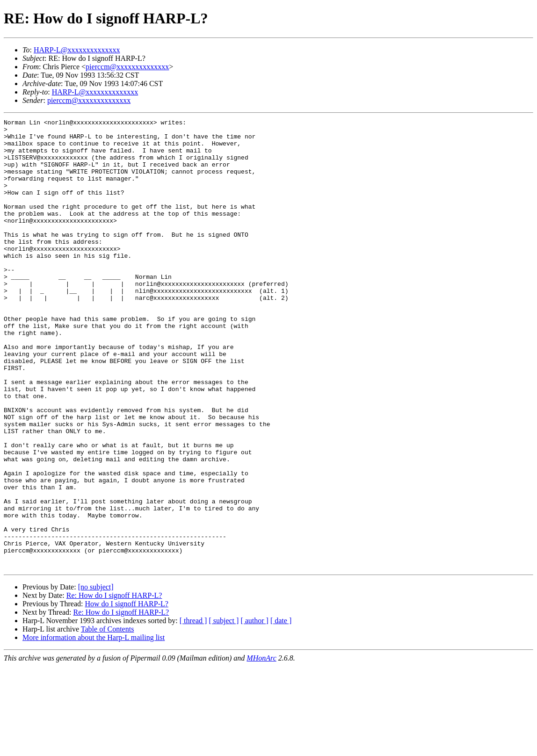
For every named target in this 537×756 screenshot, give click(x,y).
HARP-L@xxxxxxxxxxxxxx (77, 50)
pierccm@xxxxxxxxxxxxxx (127, 67)
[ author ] (254, 710)
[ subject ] (224, 710)
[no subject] (96, 677)
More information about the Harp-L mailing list (94, 727)
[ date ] (281, 710)
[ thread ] (193, 710)
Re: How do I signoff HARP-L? (114, 685)
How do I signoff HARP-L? (126, 694)
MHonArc (261, 748)
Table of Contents (108, 719)
